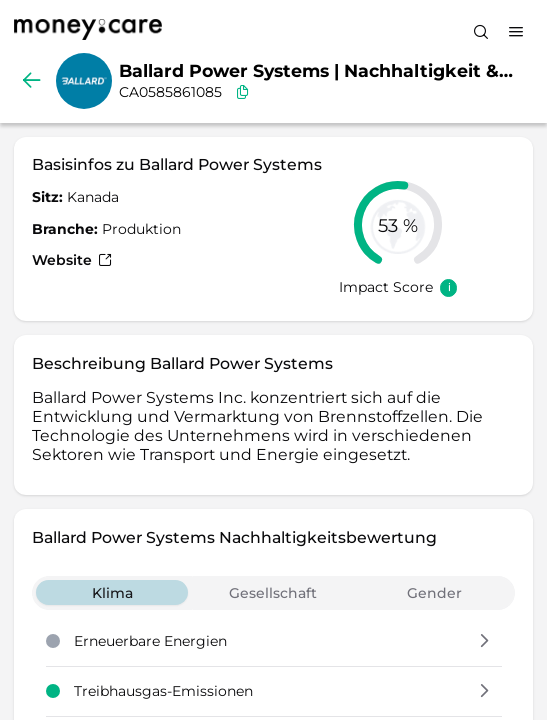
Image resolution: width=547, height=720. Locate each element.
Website (72, 260)
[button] (484, 642)
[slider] (398, 225)
